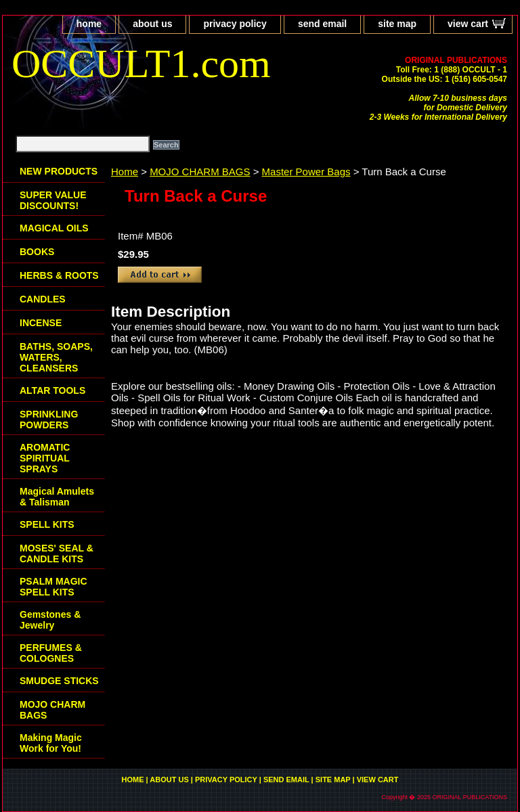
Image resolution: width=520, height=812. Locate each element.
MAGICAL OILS (54, 228)
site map (397, 24)
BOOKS (37, 252)
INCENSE (41, 323)
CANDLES (43, 299)
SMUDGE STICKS (59, 681)
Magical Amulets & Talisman (57, 497)
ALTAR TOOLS (52, 390)
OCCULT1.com (141, 64)
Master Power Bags (306, 172)
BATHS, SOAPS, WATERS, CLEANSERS (56, 357)
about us (152, 24)
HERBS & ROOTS (59, 275)
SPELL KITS (47, 524)
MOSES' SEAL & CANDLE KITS (57, 554)
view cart (468, 24)
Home (125, 172)
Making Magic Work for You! (51, 743)
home (89, 24)
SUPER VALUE (53, 200)
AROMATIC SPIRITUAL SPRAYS (45, 458)
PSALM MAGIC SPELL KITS (53, 587)
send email (322, 24)
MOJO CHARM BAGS (200, 172)
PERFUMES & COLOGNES (51, 653)
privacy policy (235, 24)
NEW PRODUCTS (59, 171)
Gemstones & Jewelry (50, 620)
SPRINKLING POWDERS (49, 420)
